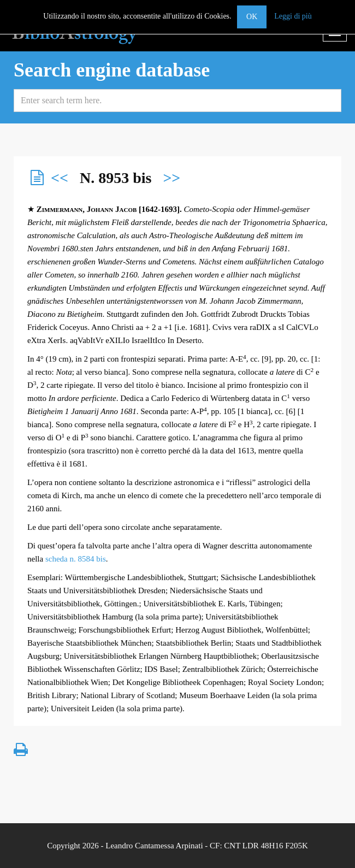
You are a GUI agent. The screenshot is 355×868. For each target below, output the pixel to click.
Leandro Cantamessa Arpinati (154, 846)
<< (60, 178)
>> (171, 178)
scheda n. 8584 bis (76, 559)
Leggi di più (293, 16)
